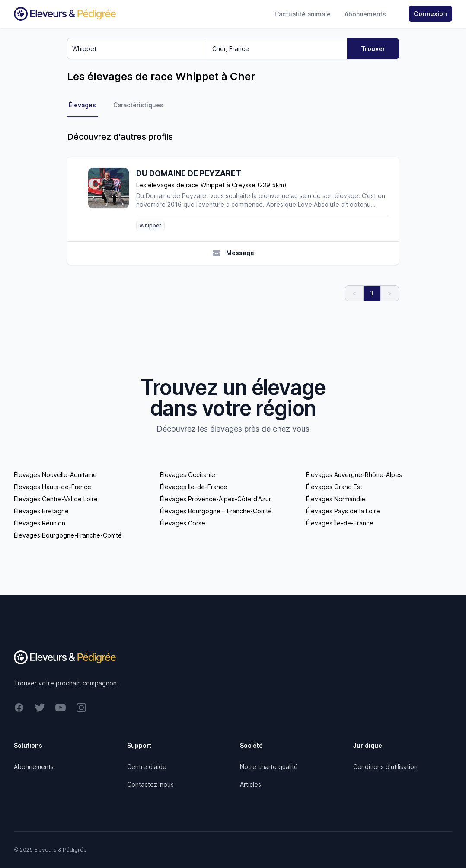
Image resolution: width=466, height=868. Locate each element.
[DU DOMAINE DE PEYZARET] (112, 199)
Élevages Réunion (40, 523)
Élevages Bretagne (41, 511)
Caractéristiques (138, 105)
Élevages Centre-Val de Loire (56, 499)
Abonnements (365, 14)
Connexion (430, 14)
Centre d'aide (147, 767)
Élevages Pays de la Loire (343, 511)
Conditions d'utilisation (385, 767)
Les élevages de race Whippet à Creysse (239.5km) (211, 185)
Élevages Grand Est (334, 487)
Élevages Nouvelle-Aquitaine (55, 475)
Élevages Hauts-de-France (53, 487)
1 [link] (372, 293)
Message (233, 253)
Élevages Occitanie (188, 475)
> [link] (390, 293)
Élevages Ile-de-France (194, 487)
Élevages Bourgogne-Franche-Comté (68, 535)
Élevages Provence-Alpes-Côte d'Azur (215, 499)
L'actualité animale (303, 14)
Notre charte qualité (269, 767)
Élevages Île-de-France (340, 523)
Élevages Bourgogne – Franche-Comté (216, 511)
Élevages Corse (183, 523)
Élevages (82, 105)
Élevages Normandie (336, 499)
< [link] (354, 293)
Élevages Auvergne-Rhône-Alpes (354, 475)
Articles (251, 784)
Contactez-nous (150, 784)
